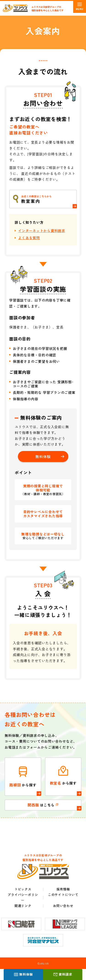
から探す (23, 776)
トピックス (23, 889)
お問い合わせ (63, 906)
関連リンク (23, 906)
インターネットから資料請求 (42, 231)
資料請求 (65, 974)
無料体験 (26, 974)
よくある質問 (29, 238)
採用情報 (63, 889)
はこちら (43, 805)
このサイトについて (63, 895)
